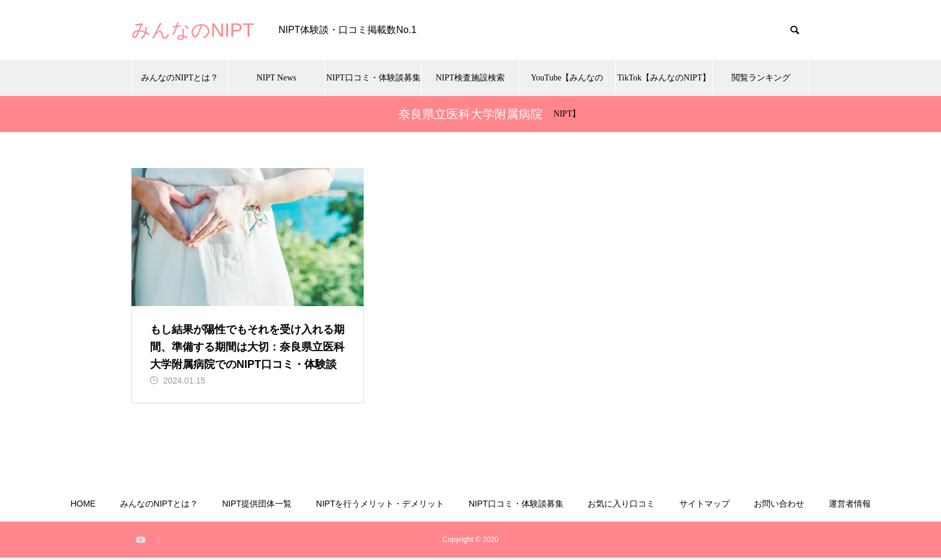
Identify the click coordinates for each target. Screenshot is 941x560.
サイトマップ (705, 506)
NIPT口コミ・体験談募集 (373, 78)
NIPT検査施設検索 (470, 78)
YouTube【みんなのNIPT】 (567, 85)
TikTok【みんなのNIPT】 (664, 78)
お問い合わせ (779, 506)
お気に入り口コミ (621, 506)
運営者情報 (850, 506)
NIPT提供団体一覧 (257, 506)
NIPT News (277, 78)
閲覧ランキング (761, 78)
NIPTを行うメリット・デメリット (380, 506)
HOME (83, 506)
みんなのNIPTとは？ (180, 78)
